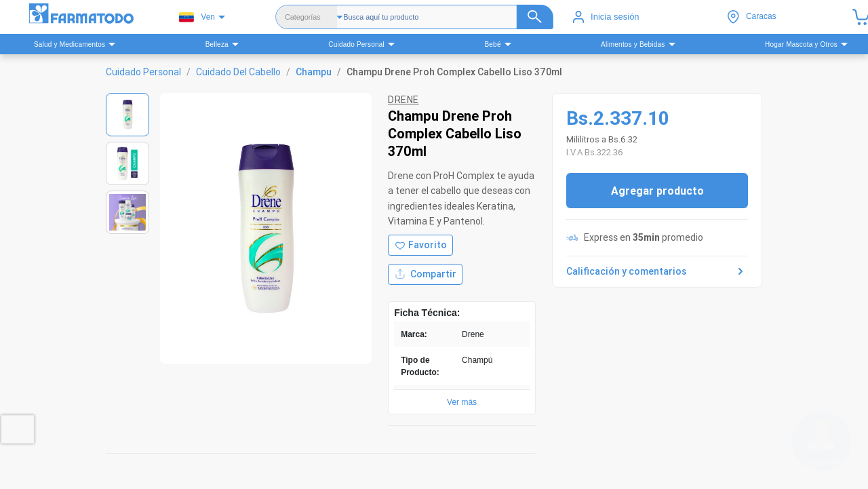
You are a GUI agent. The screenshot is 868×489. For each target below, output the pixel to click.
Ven (197, 17)
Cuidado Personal (143, 72)
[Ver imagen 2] (127, 163)
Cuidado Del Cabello (238, 72)
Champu (314, 72)
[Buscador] (448, 17)
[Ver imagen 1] (127, 115)
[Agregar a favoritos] (420, 245)
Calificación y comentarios (657, 271)
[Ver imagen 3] (127, 212)
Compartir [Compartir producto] (425, 274)
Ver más (462, 402)
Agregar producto (657, 191)
